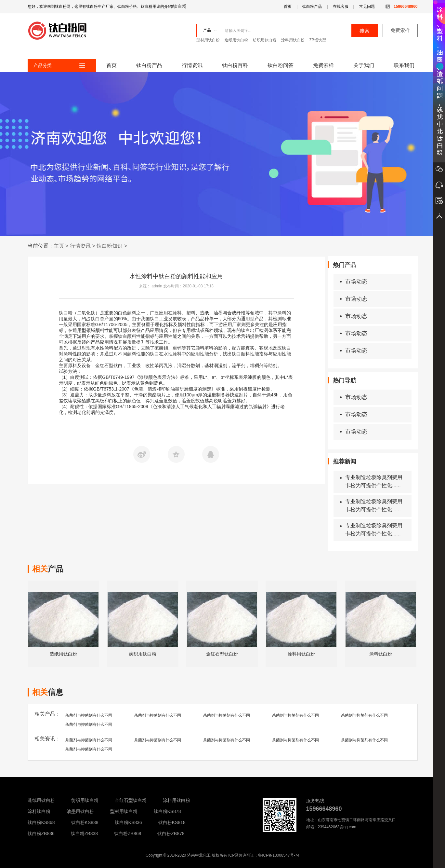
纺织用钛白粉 (265, 40)
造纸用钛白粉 (236, 40)
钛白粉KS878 (167, 811)
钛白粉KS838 (85, 822)
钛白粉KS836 (128, 822)
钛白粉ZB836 (41, 834)
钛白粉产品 (312, 7)
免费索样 (400, 30)
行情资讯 (192, 65)
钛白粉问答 (281, 65)
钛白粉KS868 (41, 822)
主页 (59, 246)
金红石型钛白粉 (131, 800)
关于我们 (364, 65)
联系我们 (404, 65)
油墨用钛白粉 (80, 811)
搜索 (364, 31)
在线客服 (341, 7)
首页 (288, 7)
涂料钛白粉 (39, 811)
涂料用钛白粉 (293, 40)
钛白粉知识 (110, 246)
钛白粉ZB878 (171, 834)
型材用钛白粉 (208, 40)
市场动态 (354, 282)
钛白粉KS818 (172, 822)
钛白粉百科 (235, 65)
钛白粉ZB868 (128, 834)
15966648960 (402, 7)
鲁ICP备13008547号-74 (279, 855)
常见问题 (367, 7)
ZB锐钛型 (318, 40)
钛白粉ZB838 (84, 834)
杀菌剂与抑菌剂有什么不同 (89, 715)
